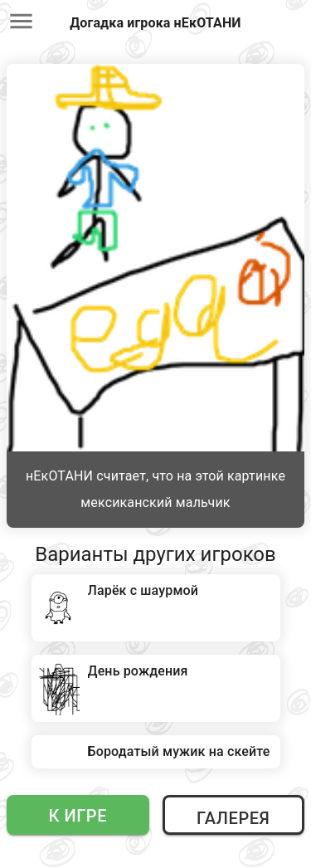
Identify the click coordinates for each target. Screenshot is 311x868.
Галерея (233, 818)
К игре (78, 816)
